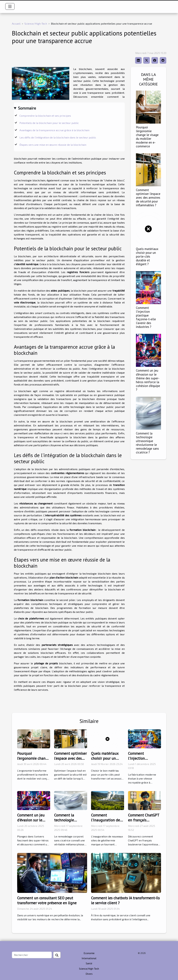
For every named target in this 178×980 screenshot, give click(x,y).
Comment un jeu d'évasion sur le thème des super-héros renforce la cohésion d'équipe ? (148, 380)
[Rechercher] (32, 955)
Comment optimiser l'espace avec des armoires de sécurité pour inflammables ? (148, 197)
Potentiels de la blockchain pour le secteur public (49, 123)
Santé (89, 963)
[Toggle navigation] (10, 6)
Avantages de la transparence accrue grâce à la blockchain (54, 130)
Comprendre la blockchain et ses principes (45, 116)
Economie (89, 953)
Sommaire (27, 108)
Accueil (16, 24)
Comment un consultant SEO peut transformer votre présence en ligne (47, 900)
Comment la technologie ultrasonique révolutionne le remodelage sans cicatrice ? (147, 443)
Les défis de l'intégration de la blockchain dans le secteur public (58, 137)
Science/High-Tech (36, 24)
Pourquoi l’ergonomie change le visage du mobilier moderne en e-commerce (147, 137)
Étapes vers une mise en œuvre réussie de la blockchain (53, 145)
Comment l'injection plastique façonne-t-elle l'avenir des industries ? (146, 317)
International (89, 958)
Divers (89, 974)
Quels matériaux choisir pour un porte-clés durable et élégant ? (147, 256)
